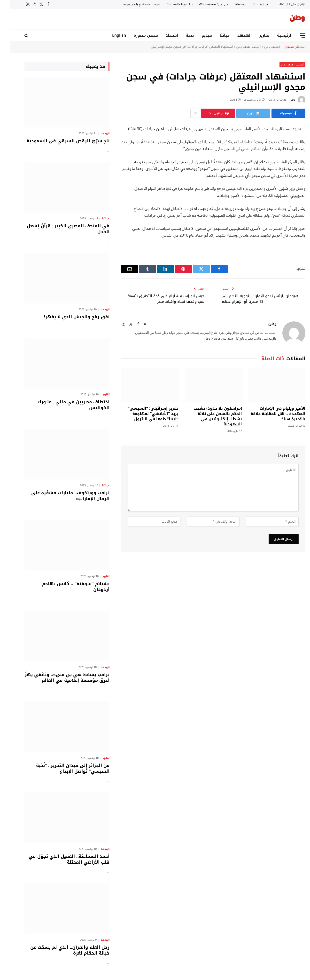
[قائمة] (293, 36)
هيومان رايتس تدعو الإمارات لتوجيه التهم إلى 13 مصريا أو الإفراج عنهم (250, 299)
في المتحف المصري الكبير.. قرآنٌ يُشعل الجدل (58, 229)
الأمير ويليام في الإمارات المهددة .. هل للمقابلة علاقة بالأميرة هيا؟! (268, 414)
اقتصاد (162, 35)
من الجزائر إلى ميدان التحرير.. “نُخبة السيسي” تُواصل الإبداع (63, 769)
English (109, 35)
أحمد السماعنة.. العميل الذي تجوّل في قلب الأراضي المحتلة (59, 859)
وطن (282, 100)
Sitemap (230, 4)
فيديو (197, 35)
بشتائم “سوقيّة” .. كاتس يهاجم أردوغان (66, 587)
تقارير (254, 35)
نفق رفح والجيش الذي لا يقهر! (67, 317)
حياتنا (215, 35)
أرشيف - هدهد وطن (239, 47)
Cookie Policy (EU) (170, 4)
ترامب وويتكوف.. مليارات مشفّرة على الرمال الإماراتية (60, 496)
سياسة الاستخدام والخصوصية (132, 4)
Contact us (250, 4)
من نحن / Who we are (204, 4)
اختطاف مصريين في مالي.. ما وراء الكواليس (64, 405)
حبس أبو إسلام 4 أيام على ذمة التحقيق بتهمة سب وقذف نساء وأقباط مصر (156, 299)
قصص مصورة (136, 35)
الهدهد (235, 35)
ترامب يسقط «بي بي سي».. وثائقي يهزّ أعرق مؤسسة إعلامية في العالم (57, 678)
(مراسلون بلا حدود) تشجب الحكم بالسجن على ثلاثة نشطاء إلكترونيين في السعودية (208, 416)
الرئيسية (275, 35)
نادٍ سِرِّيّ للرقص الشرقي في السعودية (58, 141)
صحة (180, 35)
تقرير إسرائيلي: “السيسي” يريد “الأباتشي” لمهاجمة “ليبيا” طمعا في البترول (143, 414)
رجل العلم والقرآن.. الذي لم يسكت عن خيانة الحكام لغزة (60, 950)
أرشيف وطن (262, 47)
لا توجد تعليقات (244, 100)
